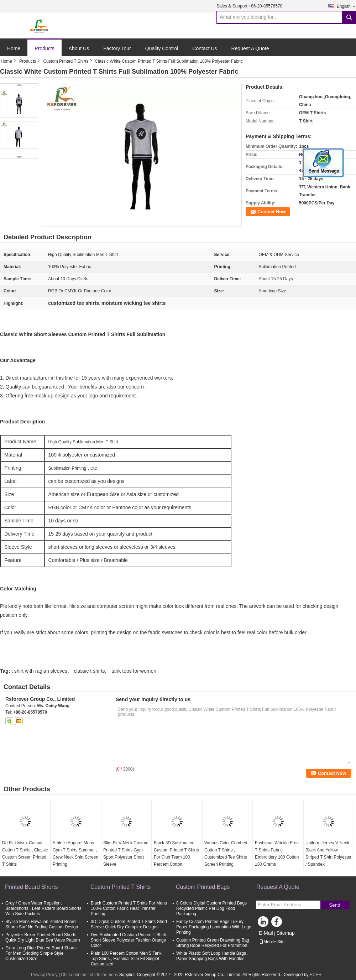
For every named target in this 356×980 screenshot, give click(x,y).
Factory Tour (117, 48)
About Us (79, 48)
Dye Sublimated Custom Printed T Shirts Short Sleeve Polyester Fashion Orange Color (129, 940)
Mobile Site (272, 942)
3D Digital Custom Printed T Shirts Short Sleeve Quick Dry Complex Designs (129, 924)
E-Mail (266, 933)
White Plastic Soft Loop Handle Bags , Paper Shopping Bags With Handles (212, 956)
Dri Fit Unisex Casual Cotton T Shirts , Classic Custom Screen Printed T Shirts (25, 854)
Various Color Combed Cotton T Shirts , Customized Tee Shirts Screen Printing (226, 854)
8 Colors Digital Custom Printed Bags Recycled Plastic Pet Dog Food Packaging (211, 908)
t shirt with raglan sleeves (39, 671)
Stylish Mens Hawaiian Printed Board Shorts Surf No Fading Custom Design (42, 924)
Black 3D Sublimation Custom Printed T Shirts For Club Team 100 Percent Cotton (176, 854)
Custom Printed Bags (203, 887)
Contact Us (205, 48)
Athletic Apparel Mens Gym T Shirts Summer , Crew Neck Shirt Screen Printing (75, 854)
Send (334, 905)
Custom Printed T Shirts (66, 61)
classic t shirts (89, 671)
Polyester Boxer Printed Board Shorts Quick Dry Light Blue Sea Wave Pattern (43, 937)
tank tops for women (134, 671)
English (346, 6)
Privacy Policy (44, 975)
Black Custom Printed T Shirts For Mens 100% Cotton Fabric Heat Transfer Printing (129, 908)
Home (14, 48)
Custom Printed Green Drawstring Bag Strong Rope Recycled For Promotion (213, 943)
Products (44, 48)
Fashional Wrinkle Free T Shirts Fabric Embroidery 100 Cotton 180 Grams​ (277, 854)
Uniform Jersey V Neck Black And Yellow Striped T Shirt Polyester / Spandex (329, 854)
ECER (316, 975)
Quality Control (162, 48)
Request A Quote (250, 48)
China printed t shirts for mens (89, 975)
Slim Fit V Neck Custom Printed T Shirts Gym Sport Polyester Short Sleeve (126, 854)
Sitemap (285, 933)
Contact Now (271, 212)
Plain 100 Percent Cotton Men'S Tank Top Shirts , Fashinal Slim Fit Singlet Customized (126, 959)
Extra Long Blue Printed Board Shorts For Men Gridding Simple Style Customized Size (41, 953)
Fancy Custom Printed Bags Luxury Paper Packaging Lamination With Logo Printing (214, 927)
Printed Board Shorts (32, 887)
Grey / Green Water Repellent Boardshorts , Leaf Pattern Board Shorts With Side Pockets (43, 908)
